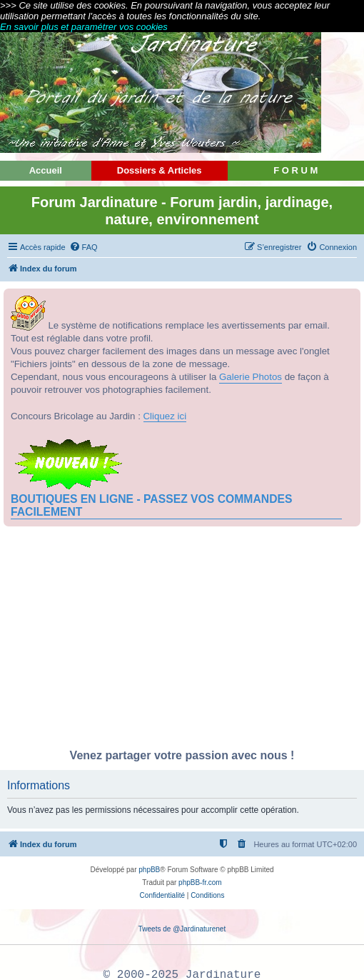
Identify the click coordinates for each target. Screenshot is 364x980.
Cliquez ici (165, 416)
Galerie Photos (251, 377)
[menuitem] (84, 247)
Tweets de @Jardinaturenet (182, 929)
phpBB (149, 870)
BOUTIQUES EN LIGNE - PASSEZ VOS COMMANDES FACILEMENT (151, 505)
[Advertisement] (182, 641)
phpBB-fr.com (200, 882)
